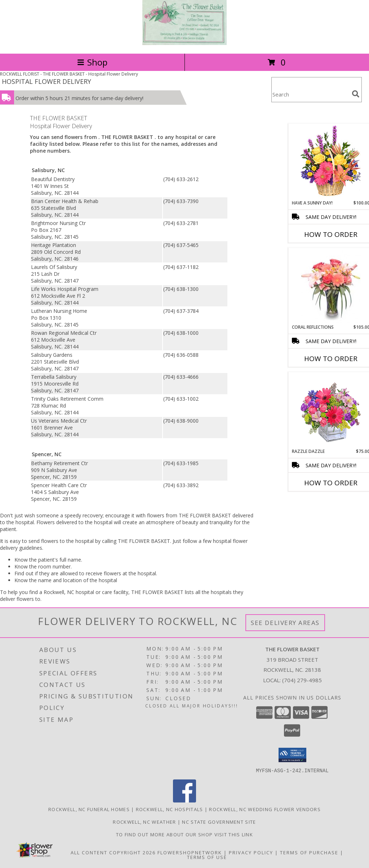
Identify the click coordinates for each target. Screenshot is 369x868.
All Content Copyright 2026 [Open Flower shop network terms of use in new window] (113, 852)
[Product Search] (310, 94)
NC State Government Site (219, 822)
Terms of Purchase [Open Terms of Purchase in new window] (309, 852)
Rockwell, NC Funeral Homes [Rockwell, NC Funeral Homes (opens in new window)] (89, 809)
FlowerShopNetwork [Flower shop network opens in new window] (190, 852)
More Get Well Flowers (320, 118)
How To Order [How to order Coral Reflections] (331, 359)
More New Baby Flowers (320, 503)
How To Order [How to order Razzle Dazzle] (331, 483)
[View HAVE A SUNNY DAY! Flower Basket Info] (331, 162)
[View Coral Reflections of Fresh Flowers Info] (331, 286)
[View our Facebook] (184, 800)
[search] (356, 94)
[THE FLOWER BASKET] (184, 43)
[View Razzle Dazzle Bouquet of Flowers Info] (331, 410)
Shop (92, 62)
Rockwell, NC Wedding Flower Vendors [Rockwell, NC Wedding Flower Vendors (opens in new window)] (265, 809)
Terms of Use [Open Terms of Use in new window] (207, 857)
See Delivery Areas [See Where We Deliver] (285, 623)
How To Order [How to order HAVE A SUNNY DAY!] (331, 234)
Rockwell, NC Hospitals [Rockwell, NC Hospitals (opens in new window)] (170, 809)
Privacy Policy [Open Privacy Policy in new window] (251, 852)
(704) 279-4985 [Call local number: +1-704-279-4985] (302, 680)
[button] (292, 755)
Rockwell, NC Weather (144, 822)
